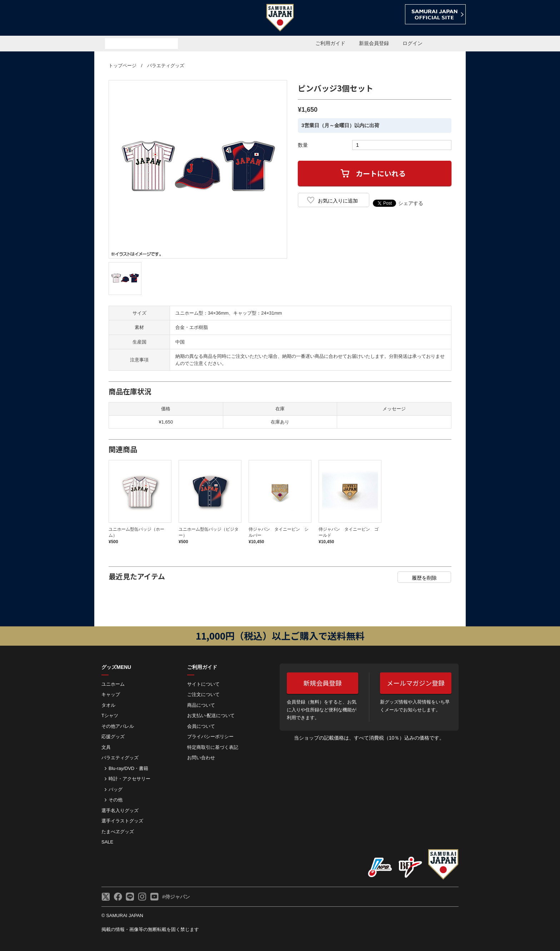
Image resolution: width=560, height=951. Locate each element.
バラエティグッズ (166, 66)
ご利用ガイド (330, 43)
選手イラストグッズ (122, 821)
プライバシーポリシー (210, 737)
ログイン (412, 43)
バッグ (116, 789)
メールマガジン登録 (416, 683)
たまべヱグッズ (118, 832)
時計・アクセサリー (129, 779)
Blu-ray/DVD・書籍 (128, 768)
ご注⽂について (203, 694)
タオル (108, 705)
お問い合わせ (201, 758)
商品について (201, 705)
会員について (201, 726)
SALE (107, 842)
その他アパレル (118, 726)
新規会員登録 (374, 43)
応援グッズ (113, 737)
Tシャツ (110, 715)
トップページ (122, 66)
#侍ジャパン (176, 897)
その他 (116, 800)
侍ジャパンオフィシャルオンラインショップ (135, 18)
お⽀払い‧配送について (211, 715)
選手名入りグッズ (120, 810)
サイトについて (203, 684)
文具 (106, 747)
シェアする (411, 203)
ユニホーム (113, 684)
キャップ (111, 694)
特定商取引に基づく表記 (213, 747)
